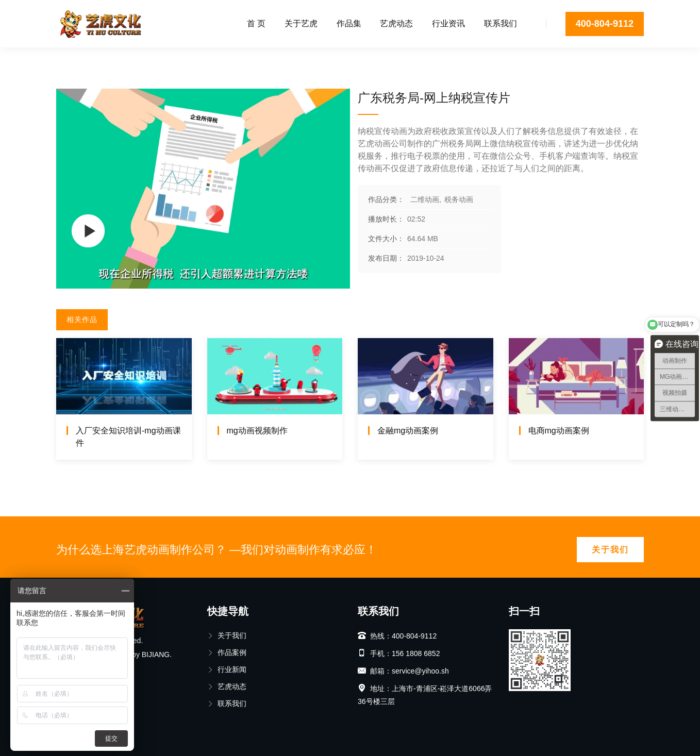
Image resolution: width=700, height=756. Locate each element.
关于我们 (610, 550)
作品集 (349, 23)
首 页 (256, 23)
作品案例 (227, 652)
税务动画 (145, 59)
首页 (63, 59)
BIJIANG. (157, 654)
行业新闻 (227, 669)
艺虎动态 (396, 23)
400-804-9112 (605, 24)
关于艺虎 (301, 23)
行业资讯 (448, 23)
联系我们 (501, 23)
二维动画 (99, 59)
